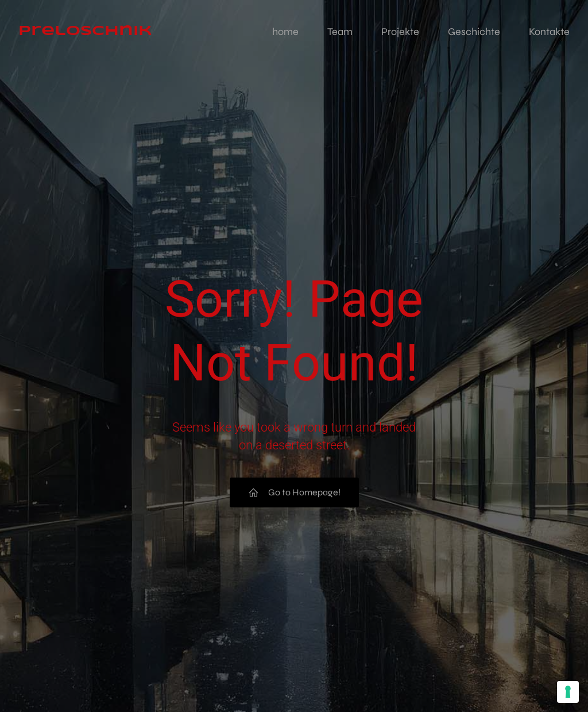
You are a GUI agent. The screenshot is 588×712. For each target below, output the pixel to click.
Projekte (400, 32)
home (285, 32)
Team (340, 32)
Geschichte (474, 32)
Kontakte (549, 32)
